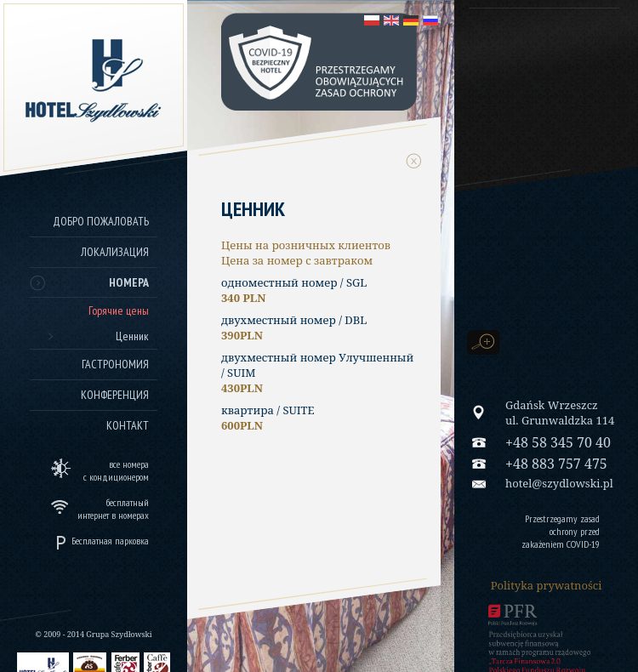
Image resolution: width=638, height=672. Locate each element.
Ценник (132, 336)
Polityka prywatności (547, 585)
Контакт (128, 425)
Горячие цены (119, 310)
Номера (129, 282)
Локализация (115, 252)
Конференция (115, 395)
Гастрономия (115, 364)
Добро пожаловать (101, 221)
